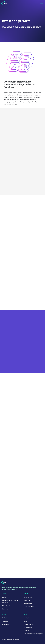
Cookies (27, 631)
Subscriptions (29, 624)
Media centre (28, 604)
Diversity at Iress (8, 606)
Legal (26, 621)
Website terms (29, 618)
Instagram (6, 624)
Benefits (5, 609)
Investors (27, 600)
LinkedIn (5, 618)
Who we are (28, 597)
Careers (5, 597)
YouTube (5, 621)
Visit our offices (29, 607)
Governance (28, 627)
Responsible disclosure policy (34, 634)
